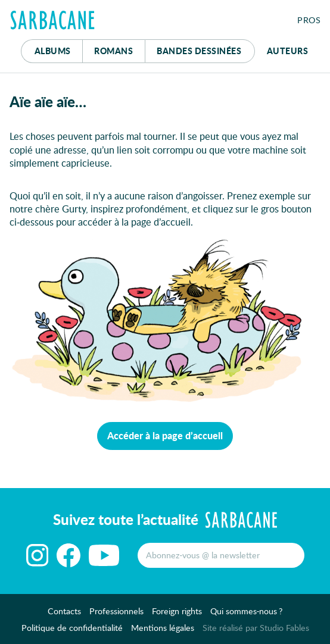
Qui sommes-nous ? (247, 611)
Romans (113, 51)
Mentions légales (163, 628)
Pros (309, 20)
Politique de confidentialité (72, 628)
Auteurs (288, 51)
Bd (199, 51)
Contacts (64, 611)
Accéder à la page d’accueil (165, 435)
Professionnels (116, 611)
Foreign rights (177, 611)
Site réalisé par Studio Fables (256, 628)
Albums (53, 51)
